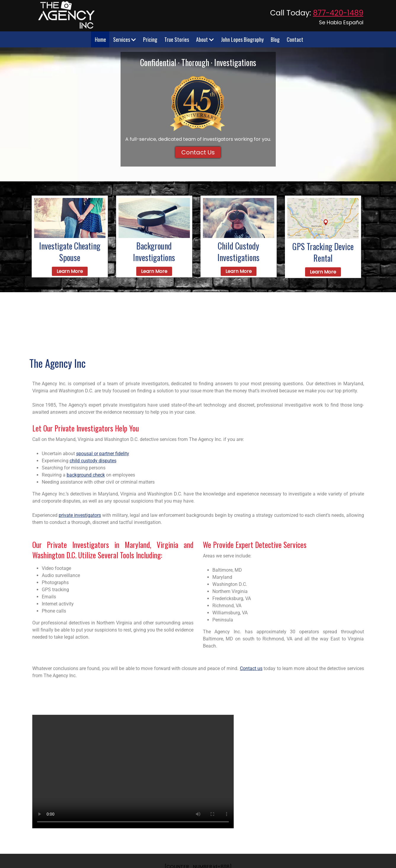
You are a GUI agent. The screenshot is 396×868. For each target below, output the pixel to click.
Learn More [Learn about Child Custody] (239, 271)
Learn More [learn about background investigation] (154, 271)
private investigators (80, 515)
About (205, 39)
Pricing (150, 39)
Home (100, 39)
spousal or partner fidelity (103, 454)
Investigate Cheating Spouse (70, 252)
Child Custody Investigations (238, 252)
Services (125, 39)
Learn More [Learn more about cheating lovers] (70, 271)
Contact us (251, 668)
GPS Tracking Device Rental (323, 252)
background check (86, 475)
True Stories (177, 39)
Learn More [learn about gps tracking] (323, 272)
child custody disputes (93, 461)
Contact (295, 39)
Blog (275, 39)
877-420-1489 (338, 13)
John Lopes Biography (242, 39)
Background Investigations (154, 252)
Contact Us (198, 152)
